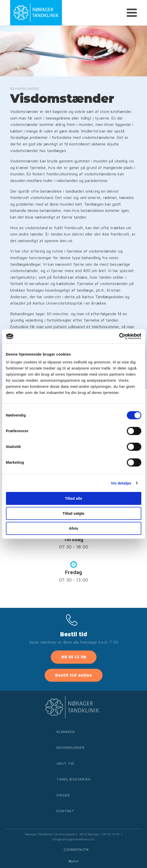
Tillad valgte (73, 513)
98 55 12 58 (74, 657)
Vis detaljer (121, 483)
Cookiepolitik (76, 849)
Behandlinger (71, 747)
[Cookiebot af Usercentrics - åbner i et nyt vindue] (119, 336)
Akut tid (66, 763)
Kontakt (66, 811)
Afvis (73, 528)
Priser (63, 795)
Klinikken (66, 732)
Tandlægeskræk (74, 779)
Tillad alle (73, 498)
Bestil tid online (74, 675)
